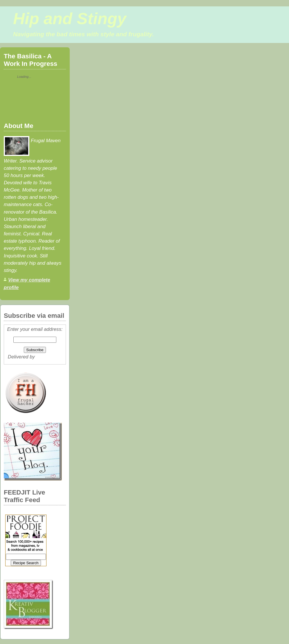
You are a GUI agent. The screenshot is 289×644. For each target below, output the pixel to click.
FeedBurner (49, 357)
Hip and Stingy (70, 19)
